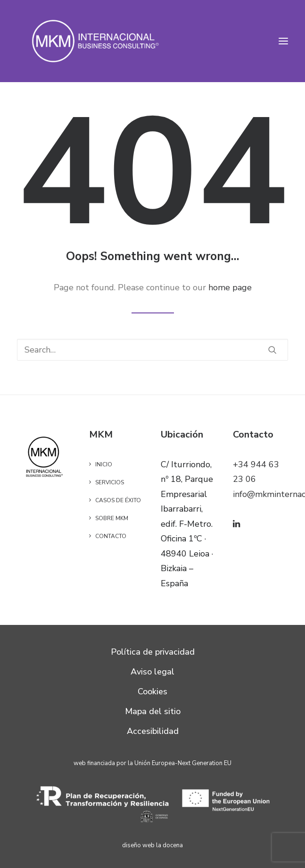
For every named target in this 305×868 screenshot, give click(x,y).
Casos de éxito (118, 500)
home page (230, 287)
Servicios (110, 482)
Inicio (104, 464)
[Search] (152, 350)
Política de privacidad (153, 652)
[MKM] (96, 41)
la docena (169, 845)
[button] (283, 41)
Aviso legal (152, 672)
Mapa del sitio (153, 711)
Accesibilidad (153, 731)
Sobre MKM (112, 518)
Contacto (111, 536)
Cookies (152, 691)
